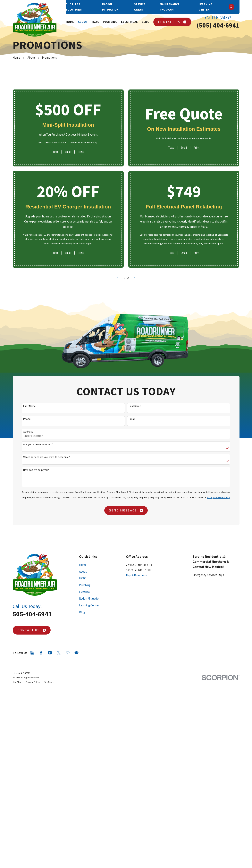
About (83, 572)
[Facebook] (41, 653)
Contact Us (172, 22)
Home (83, 565)
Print (81, 152)
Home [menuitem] (70, 22)
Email (68, 152)
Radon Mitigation (90, 598)
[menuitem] (17, 682)
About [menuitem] (83, 22)
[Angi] (68, 653)
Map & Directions (136, 575)
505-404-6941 (32, 614)
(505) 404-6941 (218, 25)
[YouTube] (50, 653)
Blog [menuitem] (146, 22)
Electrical (85, 592)
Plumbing (85, 585)
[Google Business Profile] (32, 653)
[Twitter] (59, 653)
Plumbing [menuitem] (110, 22)
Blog (82, 612)
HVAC (83, 578)
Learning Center (89, 605)
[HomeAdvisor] (76, 653)
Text (55, 152)
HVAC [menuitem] (95, 22)
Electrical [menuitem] (129, 22)
